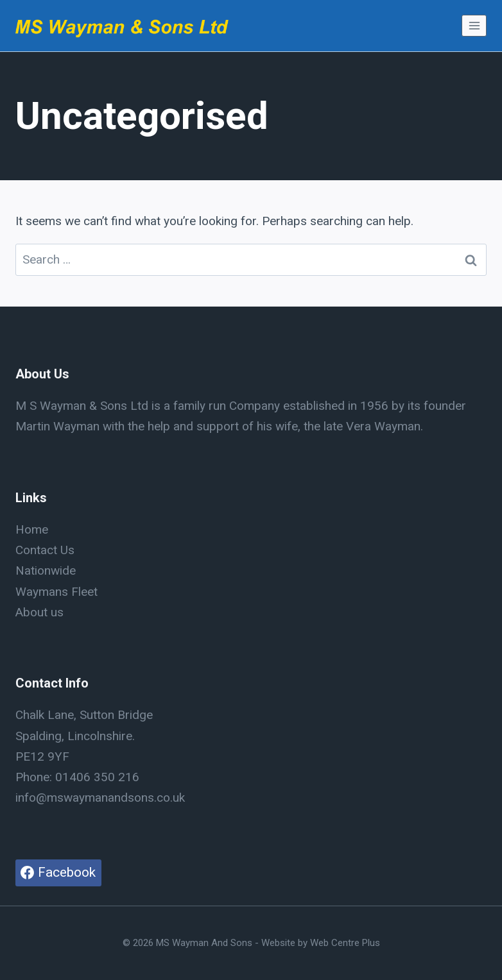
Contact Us (45, 550)
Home (32, 529)
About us (39, 612)
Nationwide (46, 570)
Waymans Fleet (56, 592)
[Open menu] (474, 25)
